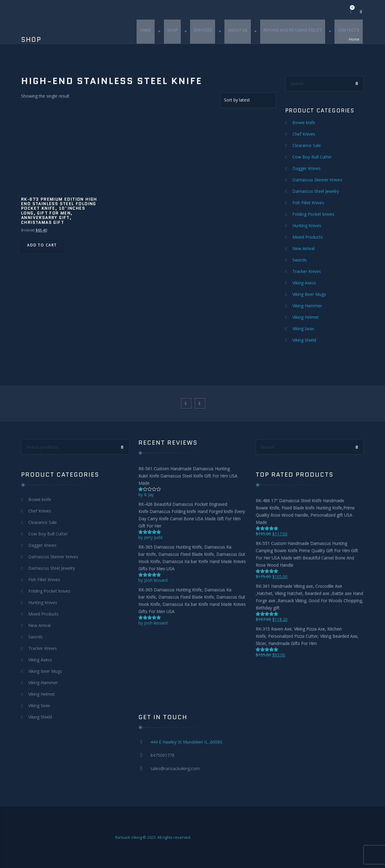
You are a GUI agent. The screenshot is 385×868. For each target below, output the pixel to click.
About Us (237, 31)
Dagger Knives (306, 168)
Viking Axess (304, 283)
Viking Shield (304, 340)
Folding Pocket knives (313, 214)
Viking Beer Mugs (309, 294)
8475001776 (162, 755)
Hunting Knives (307, 226)
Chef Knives (304, 134)
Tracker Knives (307, 271)
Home (145, 31)
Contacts (348, 31)
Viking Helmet (306, 317)
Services (202, 31)
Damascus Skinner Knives (317, 180)
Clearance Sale (307, 145)
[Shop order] (248, 100)
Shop (171, 31)
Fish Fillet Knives (308, 203)
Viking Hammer (307, 306)
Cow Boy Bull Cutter (312, 157)
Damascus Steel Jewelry (316, 191)
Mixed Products (308, 237)
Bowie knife (304, 122)
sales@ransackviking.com (175, 768)
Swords (300, 260)
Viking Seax (303, 329)
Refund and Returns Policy (292, 31)
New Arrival (303, 248)
